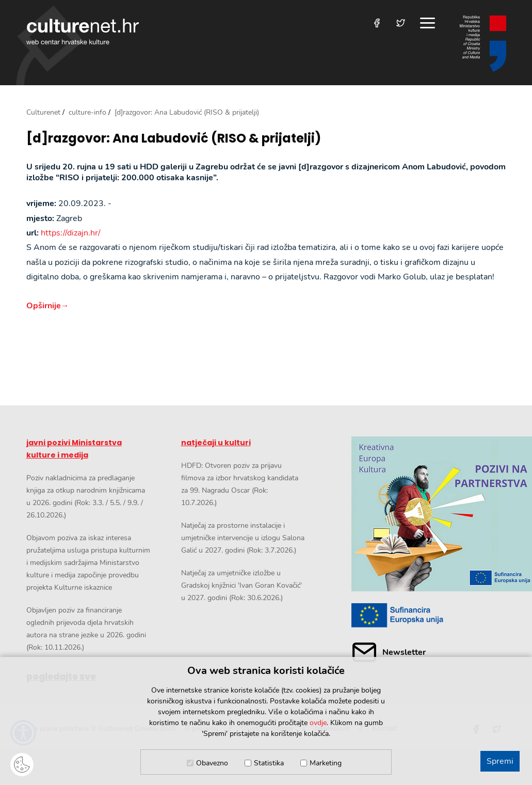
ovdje (318, 723)
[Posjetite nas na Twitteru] (401, 23)
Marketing (326, 763)
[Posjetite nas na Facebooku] (377, 23)
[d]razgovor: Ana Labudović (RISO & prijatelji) (174, 139)
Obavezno (212, 763)
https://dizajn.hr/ (71, 233)
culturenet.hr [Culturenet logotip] (83, 32)
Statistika (269, 763)
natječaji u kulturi (216, 443)
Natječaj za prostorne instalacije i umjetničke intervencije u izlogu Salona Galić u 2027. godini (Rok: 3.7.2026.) (243, 538)
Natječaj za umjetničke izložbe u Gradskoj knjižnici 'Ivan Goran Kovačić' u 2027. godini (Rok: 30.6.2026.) (241, 585)
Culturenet (43, 112)
